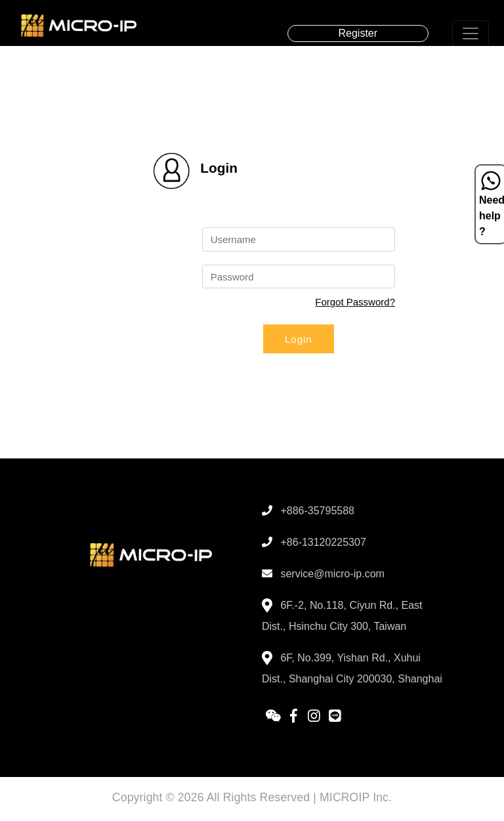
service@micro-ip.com (323, 574)
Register (358, 33)
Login (299, 339)
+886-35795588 (308, 511)
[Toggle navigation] (471, 33)
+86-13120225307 (314, 542)
